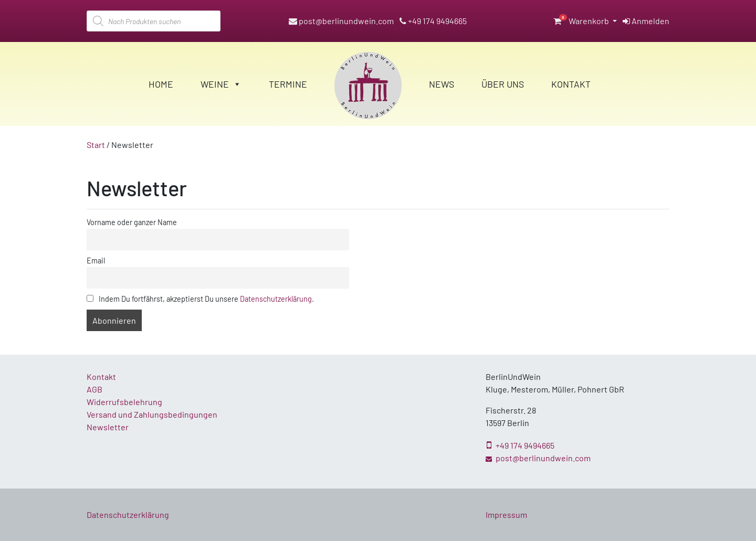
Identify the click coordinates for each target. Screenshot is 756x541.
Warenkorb (582, 21)
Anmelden (646, 21)
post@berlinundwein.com (341, 21)
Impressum (506, 515)
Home (161, 84)
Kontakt (571, 84)
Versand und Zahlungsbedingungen (152, 414)
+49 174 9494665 (433, 21)
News (442, 84)
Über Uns (503, 84)
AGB (94, 389)
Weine (221, 84)
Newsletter (108, 427)
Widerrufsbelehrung (124, 402)
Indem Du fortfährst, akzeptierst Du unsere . (200, 299)
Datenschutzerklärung (276, 299)
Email (96, 261)
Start (96, 145)
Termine (288, 84)
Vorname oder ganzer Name (132, 222)
